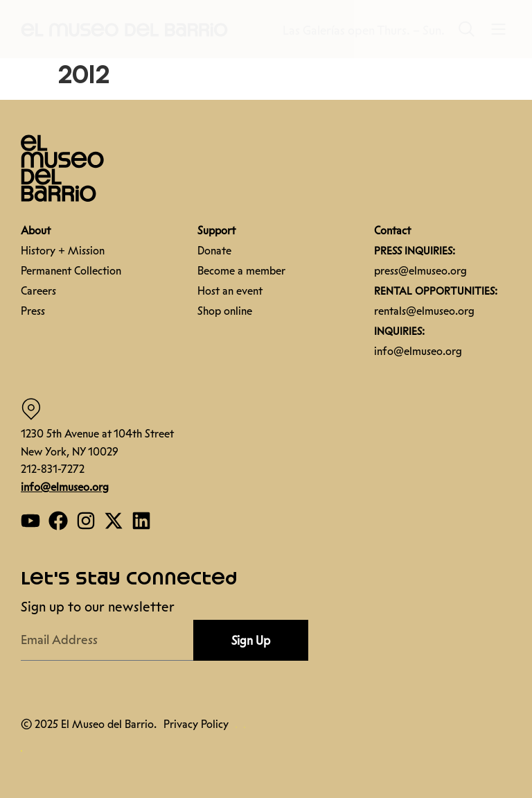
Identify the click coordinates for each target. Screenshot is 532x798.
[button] (125, 29)
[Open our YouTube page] (30, 521)
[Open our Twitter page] (114, 521)
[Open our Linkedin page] (141, 521)
